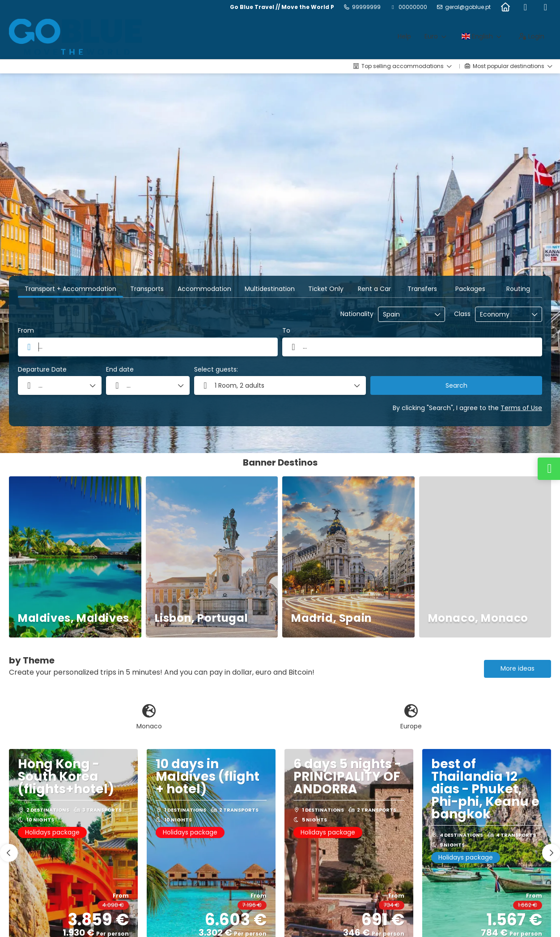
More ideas (518, 668)
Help (404, 36)
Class (462, 314)
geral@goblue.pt (468, 7)
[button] (9, 853)
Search (456, 385)
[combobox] (405, 314)
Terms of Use (521, 408)
